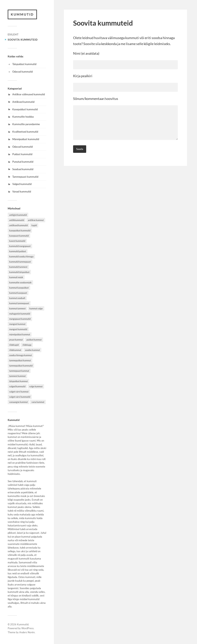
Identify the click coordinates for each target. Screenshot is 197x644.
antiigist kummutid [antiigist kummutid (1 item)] (18, 215)
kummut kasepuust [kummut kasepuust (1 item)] (18, 293)
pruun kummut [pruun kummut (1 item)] (16, 340)
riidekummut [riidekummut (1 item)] (15, 350)
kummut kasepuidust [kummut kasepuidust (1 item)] (19, 288)
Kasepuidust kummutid (25, 109)
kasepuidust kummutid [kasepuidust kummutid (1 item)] (20, 230)
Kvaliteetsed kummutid (25, 132)
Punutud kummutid (23, 162)
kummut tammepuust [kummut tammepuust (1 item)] (19, 303)
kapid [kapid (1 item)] (34, 225)
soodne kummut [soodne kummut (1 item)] (32, 350)
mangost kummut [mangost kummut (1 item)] (17, 324)
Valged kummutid (22, 184)
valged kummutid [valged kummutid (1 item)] (17, 386)
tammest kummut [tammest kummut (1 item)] (17, 376)
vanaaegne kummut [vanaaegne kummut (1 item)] (18, 402)
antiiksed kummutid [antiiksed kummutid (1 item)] (18, 225)
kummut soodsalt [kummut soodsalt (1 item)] (17, 298)
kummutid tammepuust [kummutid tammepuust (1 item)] (20, 262)
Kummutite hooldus (23, 117)
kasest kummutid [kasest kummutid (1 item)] (17, 241)
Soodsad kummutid (23, 169)
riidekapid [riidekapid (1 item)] (14, 345)
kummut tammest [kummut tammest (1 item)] (17, 308)
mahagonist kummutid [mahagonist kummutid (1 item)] (20, 314)
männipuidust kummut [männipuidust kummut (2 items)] (20, 334)
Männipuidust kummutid (26, 139)
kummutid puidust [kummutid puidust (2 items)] (18, 251)
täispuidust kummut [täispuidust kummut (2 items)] (18, 381)
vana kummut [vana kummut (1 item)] (38, 402)
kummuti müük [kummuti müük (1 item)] (16, 277)
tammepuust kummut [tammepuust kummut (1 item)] (19, 371)
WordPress (28, 628)
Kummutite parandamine (26, 124)
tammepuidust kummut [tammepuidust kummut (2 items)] (20, 360)
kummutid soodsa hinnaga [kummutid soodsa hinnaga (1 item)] (21, 256)
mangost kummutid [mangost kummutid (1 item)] (18, 329)
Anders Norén (27, 632)
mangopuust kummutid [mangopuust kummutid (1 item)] (20, 319)
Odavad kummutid (23, 72)
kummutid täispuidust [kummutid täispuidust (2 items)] (19, 272)
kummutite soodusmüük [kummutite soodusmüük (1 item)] (20, 282)
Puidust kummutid (22, 154)
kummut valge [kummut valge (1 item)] (36, 308)
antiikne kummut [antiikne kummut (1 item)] (36, 220)
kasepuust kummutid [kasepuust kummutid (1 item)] (19, 236)
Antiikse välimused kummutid (29, 94)
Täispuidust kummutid (24, 64)
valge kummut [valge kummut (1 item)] (36, 386)
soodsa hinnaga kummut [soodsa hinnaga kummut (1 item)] (20, 355)
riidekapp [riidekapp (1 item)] (27, 345)
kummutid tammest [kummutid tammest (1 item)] (18, 267)
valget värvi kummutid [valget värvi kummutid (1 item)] (20, 397)
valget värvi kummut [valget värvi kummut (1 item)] (19, 392)
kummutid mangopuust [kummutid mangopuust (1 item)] (20, 246)
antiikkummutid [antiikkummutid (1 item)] (17, 220)
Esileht (13, 34)
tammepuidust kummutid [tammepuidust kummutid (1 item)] (21, 366)
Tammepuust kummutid (25, 177)
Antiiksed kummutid (23, 102)
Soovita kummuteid (23, 40)
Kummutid (22, 14)
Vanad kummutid (22, 192)
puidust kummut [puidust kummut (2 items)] (34, 340)
